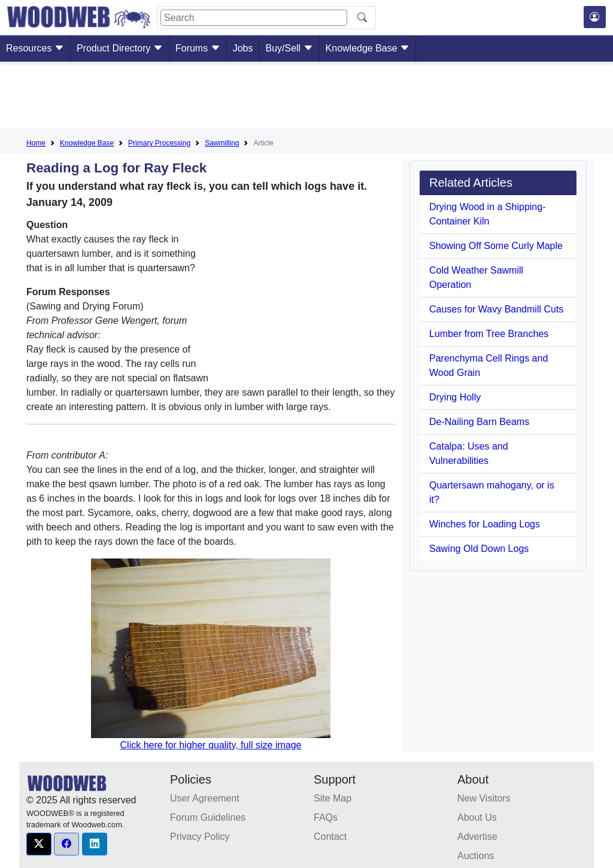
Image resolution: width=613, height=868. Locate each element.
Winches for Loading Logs (485, 524)
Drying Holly (455, 397)
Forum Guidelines (208, 817)
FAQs (326, 817)
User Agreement (205, 798)
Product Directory (120, 48)
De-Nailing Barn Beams (479, 422)
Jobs (243, 48)
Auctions (476, 856)
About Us (477, 817)
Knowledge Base (368, 48)
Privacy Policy (200, 837)
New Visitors (484, 798)
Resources (35, 48)
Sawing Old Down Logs (479, 549)
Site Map (333, 798)
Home (36, 143)
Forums (198, 48)
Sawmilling (222, 143)
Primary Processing (159, 143)
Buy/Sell (289, 48)
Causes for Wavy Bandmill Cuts (496, 309)
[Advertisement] (306, 98)
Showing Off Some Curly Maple (496, 246)
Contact (330, 837)
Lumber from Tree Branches (489, 334)
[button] (39, 844)
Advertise (477, 837)
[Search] (254, 18)
